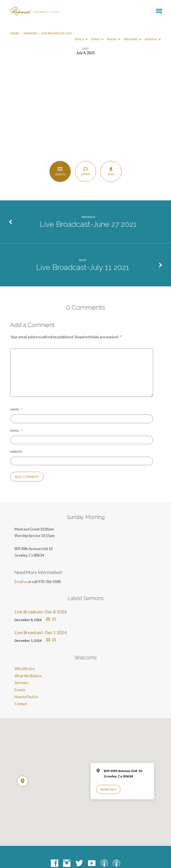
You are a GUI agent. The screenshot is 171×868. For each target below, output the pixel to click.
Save (111, 171)
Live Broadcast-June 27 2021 (88, 224)
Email (16, 431)
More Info (108, 789)
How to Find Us (26, 697)
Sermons (30, 33)
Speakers (133, 39)
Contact (21, 704)
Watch (60, 171)
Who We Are (25, 669)
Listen (85, 171)
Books (114, 39)
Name (16, 409)
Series (97, 39)
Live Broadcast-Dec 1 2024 (41, 632)
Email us (21, 582)
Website (16, 452)
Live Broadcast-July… (57, 33)
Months (153, 39)
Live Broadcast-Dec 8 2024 (41, 612)
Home (15, 33)
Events (20, 690)
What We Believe (28, 676)
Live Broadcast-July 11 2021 (83, 267)
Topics (81, 39)
